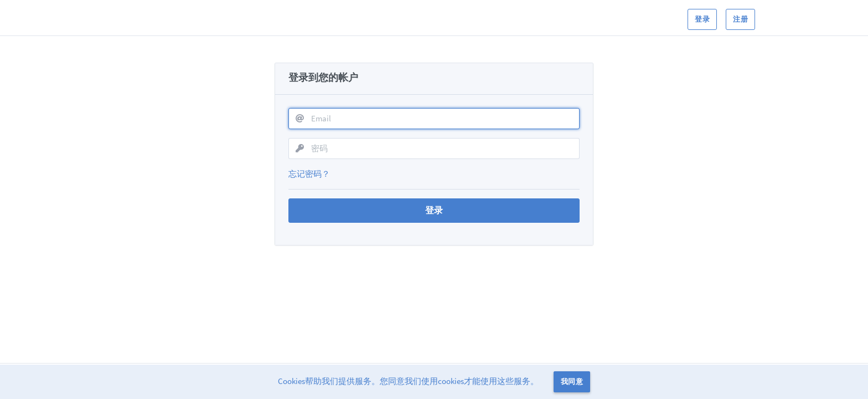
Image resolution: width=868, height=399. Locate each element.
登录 (702, 19)
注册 (740, 19)
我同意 (572, 382)
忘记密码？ (309, 174)
